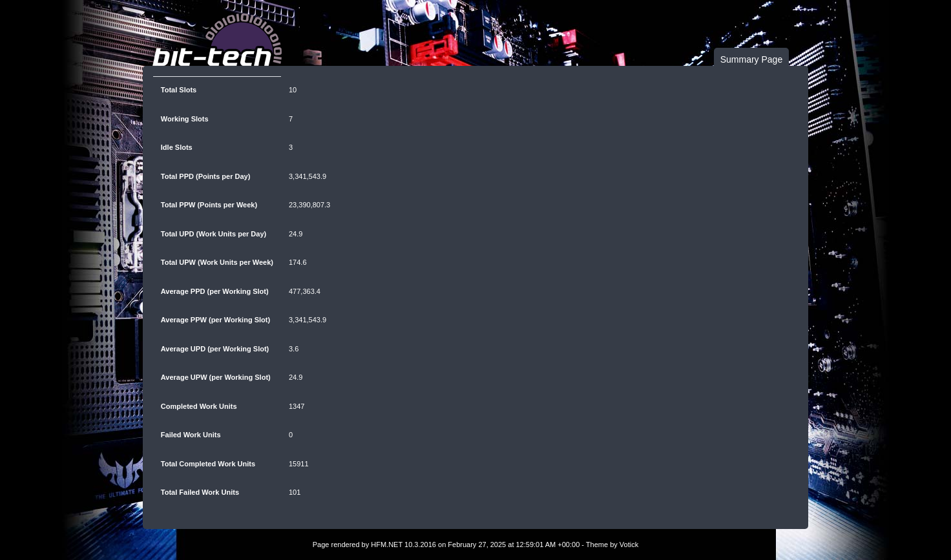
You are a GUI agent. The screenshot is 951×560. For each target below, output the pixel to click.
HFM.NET (387, 544)
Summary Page (751, 59)
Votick (629, 544)
